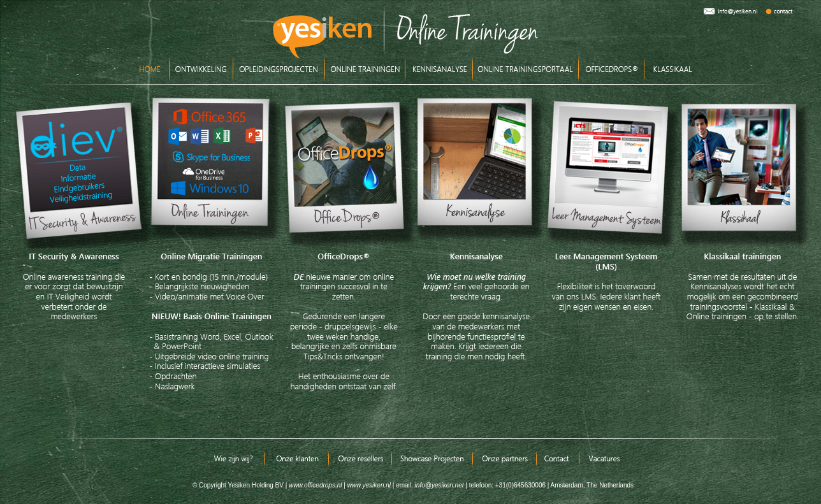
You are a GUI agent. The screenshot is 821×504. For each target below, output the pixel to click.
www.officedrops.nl (315, 485)
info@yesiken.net (439, 485)
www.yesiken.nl (369, 485)
